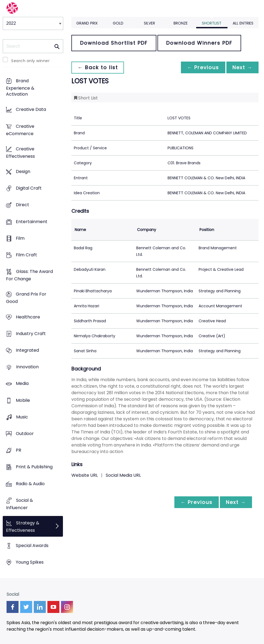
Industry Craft (31, 334)
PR (19, 450)
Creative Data (31, 110)
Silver (149, 23)
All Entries (243, 23)
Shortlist (212, 23)
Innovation (27, 367)
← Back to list (98, 67)
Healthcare (28, 317)
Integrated (27, 350)
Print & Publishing (34, 467)
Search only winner (30, 61)
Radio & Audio (30, 484)
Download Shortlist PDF (114, 43)
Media (22, 384)
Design (23, 171)
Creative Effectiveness (20, 153)
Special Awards (32, 546)
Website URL (85, 475)
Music (22, 417)
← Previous (202, 67)
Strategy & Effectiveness (23, 527)
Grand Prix (87, 23)
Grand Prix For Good (26, 298)
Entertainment (32, 222)
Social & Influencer (19, 504)
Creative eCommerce (20, 130)
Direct (22, 205)
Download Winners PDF (199, 43)
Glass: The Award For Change (29, 275)
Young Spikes (30, 562)
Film (20, 238)
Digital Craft (29, 188)
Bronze (181, 23)
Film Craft (26, 255)
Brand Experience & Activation (20, 88)
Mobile (23, 400)
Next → (242, 67)
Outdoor (25, 434)
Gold (118, 23)
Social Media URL (123, 475)
